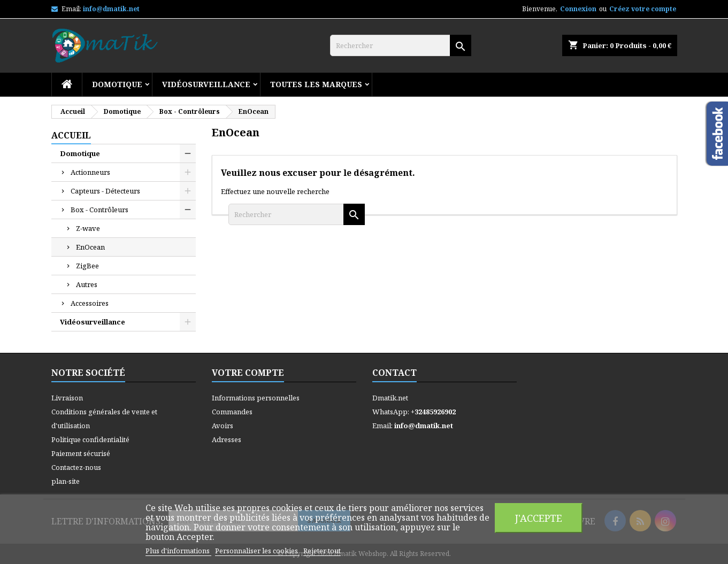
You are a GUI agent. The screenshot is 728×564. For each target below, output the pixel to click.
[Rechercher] (401, 45)
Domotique (117, 84)
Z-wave (88, 228)
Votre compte (248, 373)
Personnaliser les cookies (257, 551)
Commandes (232, 412)
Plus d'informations (178, 551)
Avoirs (223, 426)
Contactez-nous (76, 467)
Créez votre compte (643, 9)
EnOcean (90, 247)
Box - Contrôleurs (99, 210)
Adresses (227, 439)
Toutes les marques (316, 84)
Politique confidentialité (90, 439)
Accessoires (90, 303)
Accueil (71, 135)
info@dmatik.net (111, 9)
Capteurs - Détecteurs (105, 191)
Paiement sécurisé (81, 453)
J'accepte (539, 518)
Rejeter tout (322, 551)
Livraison (67, 398)
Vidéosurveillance (206, 84)
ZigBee (87, 266)
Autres (87, 284)
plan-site (66, 481)
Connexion (578, 9)
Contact (394, 373)
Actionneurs (90, 172)
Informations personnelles (256, 398)
